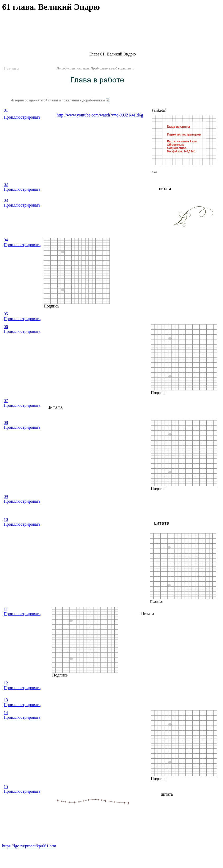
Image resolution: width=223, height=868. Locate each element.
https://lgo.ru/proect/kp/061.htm (29, 846)
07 (6, 401)
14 (6, 713)
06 (6, 327)
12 (6, 683)
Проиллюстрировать (22, 117)
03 (6, 200)
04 (6, 240)
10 (6, 519)
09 (6, 496)
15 (6, 787)
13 (6, 700)
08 (6, 423)
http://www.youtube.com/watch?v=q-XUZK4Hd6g (100, 115)
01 (6, 110)
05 (6, 314)
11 (6, 609)
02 (6, 185)
